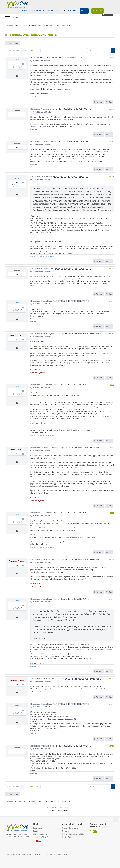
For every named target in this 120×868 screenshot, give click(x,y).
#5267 (112, 704)
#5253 (112, 385)
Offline (23, 64)
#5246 (112, 142)
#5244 (112, 109)
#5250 (112, 301)
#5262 (112, 560)
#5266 (112, 679)
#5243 (112, 58)
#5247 (112, 177)
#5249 (112, 269)
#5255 (112, 448)
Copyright (65, 831)
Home (26, 11)
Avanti (31, 51)
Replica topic (13, 43)
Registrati (96, 11)
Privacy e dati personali (70, 828)
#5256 (112, 513)
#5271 (112, 746)
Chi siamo (71, 11)
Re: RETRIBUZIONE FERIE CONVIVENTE (73, 109)
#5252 (112, 334)
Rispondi (98, 102)
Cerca (16, 18)
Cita (109, 102)
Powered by (54, 810)
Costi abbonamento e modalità (73, 834)
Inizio (9, 51)
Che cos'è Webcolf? (41, 837)
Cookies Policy (67, 837)
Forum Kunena (65, 810)
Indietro (16, 51)
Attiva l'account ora (40, 834)
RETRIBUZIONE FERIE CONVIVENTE (47, 58)
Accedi (83, 11)
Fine (37, 51)
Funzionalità (38, 11)
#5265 (112, 599)
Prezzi (50, 11)
